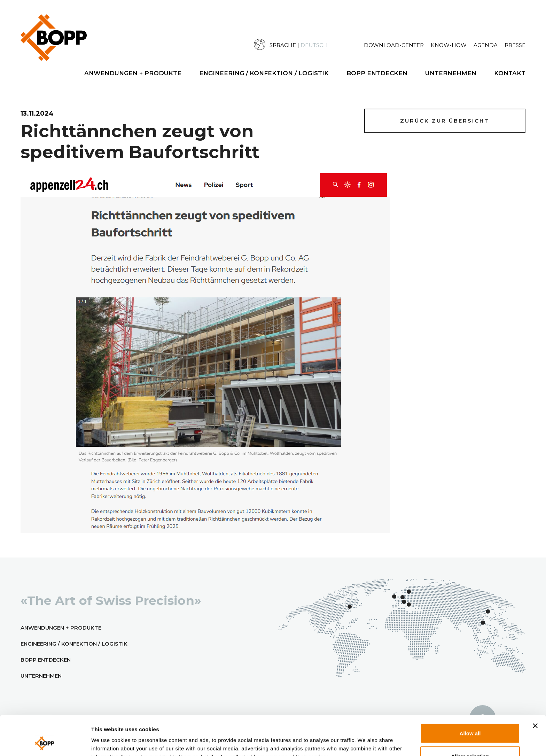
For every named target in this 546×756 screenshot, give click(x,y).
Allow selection (470, 719)
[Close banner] (535, 688)
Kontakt (510, 73)
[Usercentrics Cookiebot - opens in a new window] (45, 742)
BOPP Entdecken (377, 73)
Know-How (449, 45)
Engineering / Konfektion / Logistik (264, 73)
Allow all (470, 696)
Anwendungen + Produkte (133, 73)
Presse (515, 45)
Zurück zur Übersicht (445, 121)
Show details (375, 742)
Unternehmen (451, 73)
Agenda (486, 45)
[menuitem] (309, 45)
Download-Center (394, 45)
